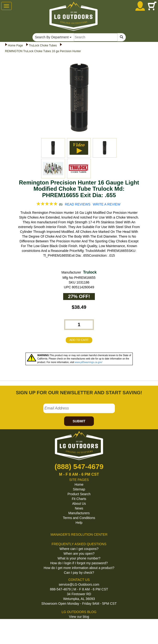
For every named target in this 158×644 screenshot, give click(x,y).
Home (79, 484)
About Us (79, 504)
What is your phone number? (79, 558)
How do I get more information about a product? (79, 568)
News (79, 508)
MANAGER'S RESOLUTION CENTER (79, 534)
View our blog (79, 617)
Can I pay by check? (79, 573)
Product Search (79, 494)
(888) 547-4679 (79, 467)
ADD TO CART (79, 340)
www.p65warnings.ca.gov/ (89, 362)
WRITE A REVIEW (107, 204)
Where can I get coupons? (79, 549)
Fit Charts (79, 499)
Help (79, 523)
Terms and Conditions (79, 518)
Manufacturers (79, 513)
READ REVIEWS (78, 204)
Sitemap (79, 489)
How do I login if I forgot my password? (79, 563)
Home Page (15, 45)
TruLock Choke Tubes (43, 45)
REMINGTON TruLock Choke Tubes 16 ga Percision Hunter (43, 51)
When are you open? (79, 554)
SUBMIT (79, 421)
